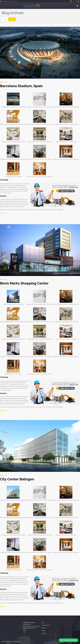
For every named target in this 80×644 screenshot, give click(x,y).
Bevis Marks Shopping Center (24, 271)
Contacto (44, 633)
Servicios (44, 628)
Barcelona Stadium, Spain (21, 86)
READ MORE (3, 398)
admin (4, 82)
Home (5, 19)
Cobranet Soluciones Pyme (14, 642)
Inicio (43, 623)
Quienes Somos (46, 625)
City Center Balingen (17, 467)
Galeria (44, 631)
